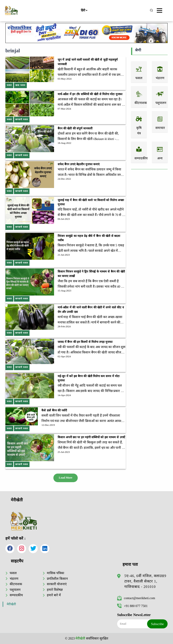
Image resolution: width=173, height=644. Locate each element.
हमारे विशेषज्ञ (55, 590)
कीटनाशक (16, 584)
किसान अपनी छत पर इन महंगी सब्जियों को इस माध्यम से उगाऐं (91, 437)
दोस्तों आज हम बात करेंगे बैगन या (78, 133)
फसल (13, 573)
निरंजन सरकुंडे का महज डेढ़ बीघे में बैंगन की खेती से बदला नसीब (89, 238)
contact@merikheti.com (136, 598)
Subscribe (157, 624)
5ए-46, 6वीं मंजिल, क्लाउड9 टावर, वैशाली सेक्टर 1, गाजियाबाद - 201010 (145, 581)
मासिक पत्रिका (56, 573)
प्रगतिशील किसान (57, 579)
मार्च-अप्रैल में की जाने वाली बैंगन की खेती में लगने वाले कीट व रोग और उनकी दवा (91, 310)
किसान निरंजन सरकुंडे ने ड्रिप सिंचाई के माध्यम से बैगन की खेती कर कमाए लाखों (91, 274)
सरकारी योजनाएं (57, 584)
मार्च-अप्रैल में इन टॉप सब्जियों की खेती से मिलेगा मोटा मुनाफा (90, 94)
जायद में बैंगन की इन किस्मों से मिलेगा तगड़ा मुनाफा (85, 342)
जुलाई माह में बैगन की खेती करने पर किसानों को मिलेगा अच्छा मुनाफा (91, 202)
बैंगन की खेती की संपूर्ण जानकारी (75, 128)
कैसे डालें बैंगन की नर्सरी (54, 410)
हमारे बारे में (54, 595)
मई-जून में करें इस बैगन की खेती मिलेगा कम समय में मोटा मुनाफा (89, 378)
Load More (66, 478)
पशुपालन (15, 590)
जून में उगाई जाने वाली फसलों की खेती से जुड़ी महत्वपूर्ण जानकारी (88, 62)
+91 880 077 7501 (132, 606)
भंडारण (14, 579)
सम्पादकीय (16, 595)
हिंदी (84, 11)
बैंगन (101, 133)
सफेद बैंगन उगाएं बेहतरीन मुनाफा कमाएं (79, 164)
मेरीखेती (11, 604)
